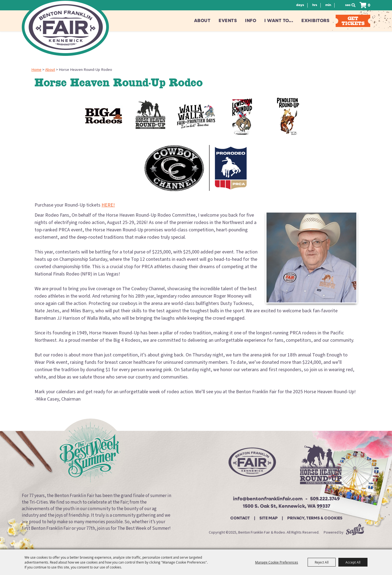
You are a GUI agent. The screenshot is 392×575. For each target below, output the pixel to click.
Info (251, 21)
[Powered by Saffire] (355, 532)
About (202, 21)
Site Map (269, 518)
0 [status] (369, 6)
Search (355, 5)
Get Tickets (353, 21)
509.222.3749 (325, 499)
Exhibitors (315, 21)
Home (36, 70)
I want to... (279, 21)
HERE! (108, 205)
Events (228, 21)
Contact (240, 518)
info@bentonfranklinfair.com (268, 499)
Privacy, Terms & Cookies (315, 518)
